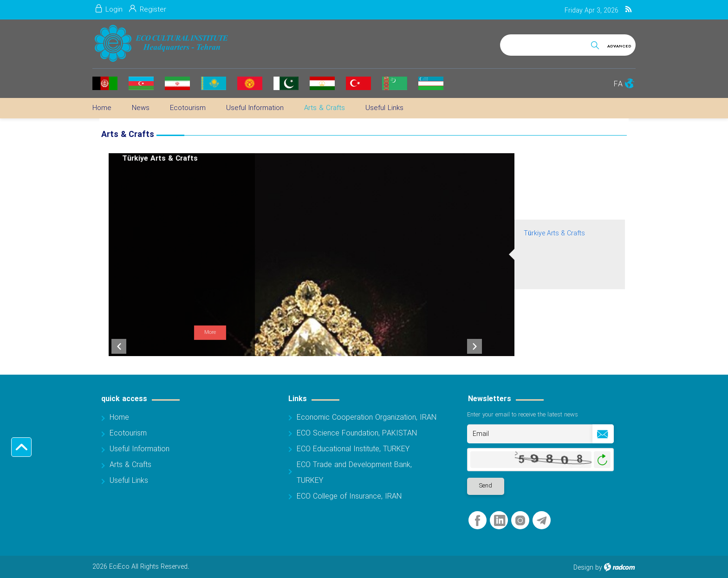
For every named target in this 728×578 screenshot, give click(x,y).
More (210, 333)
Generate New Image (602, 460)
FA (618, 84)
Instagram (520, 521)
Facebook (478, 521)
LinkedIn (500, 521)
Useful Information (140, 449)
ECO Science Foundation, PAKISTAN (357, 433)
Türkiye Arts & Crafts (554, 234)
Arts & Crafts (130, 465)
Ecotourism (128, 433)
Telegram (542, 521)
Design (583, 568)
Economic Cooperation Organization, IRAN (367, 418)
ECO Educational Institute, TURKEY (353, 449)
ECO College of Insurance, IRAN (349, 497)
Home (119, 418)
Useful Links (129, 481)
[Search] (543, 43)
